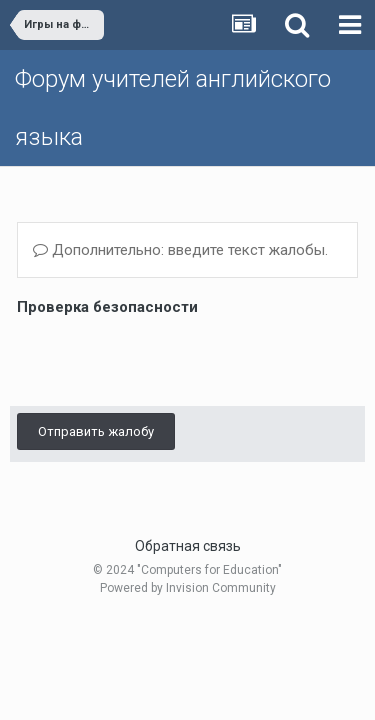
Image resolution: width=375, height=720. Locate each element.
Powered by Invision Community (188, 588)
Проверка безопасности (107, 307)
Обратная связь (188, 546)
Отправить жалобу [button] (96, 431)
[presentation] (169, 360)
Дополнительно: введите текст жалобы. (180, 250)
